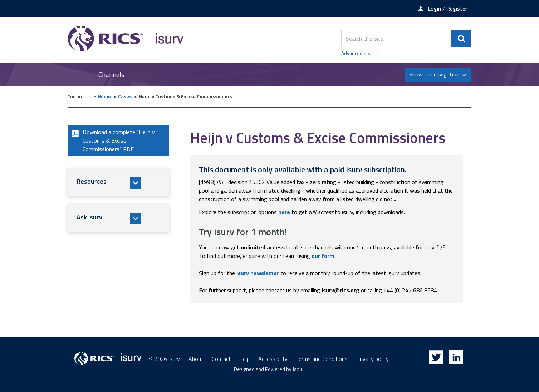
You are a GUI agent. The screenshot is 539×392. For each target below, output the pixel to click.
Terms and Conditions (322, 359)
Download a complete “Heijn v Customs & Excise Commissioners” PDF (112, 141)
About (196, 359)
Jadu (297, 369)
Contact (221, 359)
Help (244, 359)
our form (323, 256)
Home (104, 96)
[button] (118, 183)
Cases (125, 96)
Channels (111, 75)
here (284, 212)
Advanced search (360, 53)
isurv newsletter (258, 273)
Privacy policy (373, 359)
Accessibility (273, 359)
